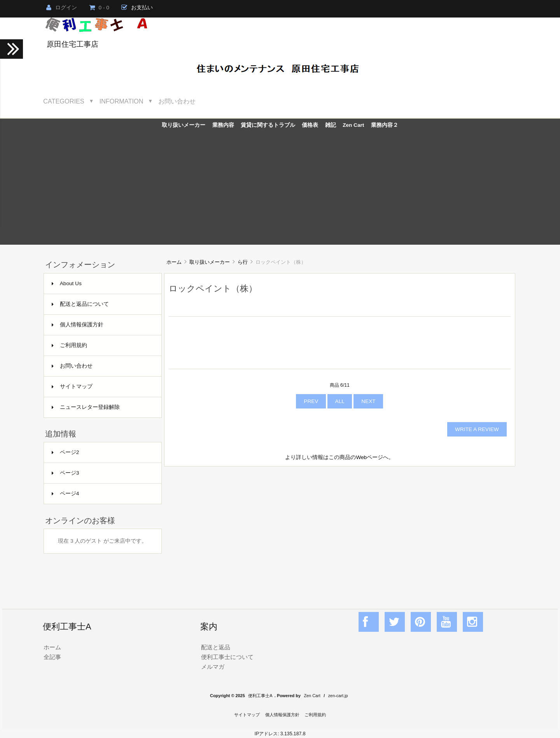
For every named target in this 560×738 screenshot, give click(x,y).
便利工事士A (260, 696)
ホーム (174, 262)
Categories (64, 101)
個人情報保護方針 (78, 325)
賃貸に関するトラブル (268, 125)
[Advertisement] (280, 190)
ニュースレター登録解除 (86, 407)
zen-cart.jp (338, 696)
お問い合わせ (177, 101)
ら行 (243, 262)
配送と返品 (216, 647)
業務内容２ (385, 125)
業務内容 (223, 125)
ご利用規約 (69, 345)
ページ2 (66, 452)
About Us (67, 283)
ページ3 (66, 473)
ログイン (62, 8)
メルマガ (213, 667)
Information (122, 101)
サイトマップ (72, 387)
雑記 (331, 125)
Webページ (369, 457)
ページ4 (66, 493)
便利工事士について (227, 657)
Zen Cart (353, 125)
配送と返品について (80, 304)
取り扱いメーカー (210, 262)
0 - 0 (99, 8)
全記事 (52, 657)
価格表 (310, 125)
